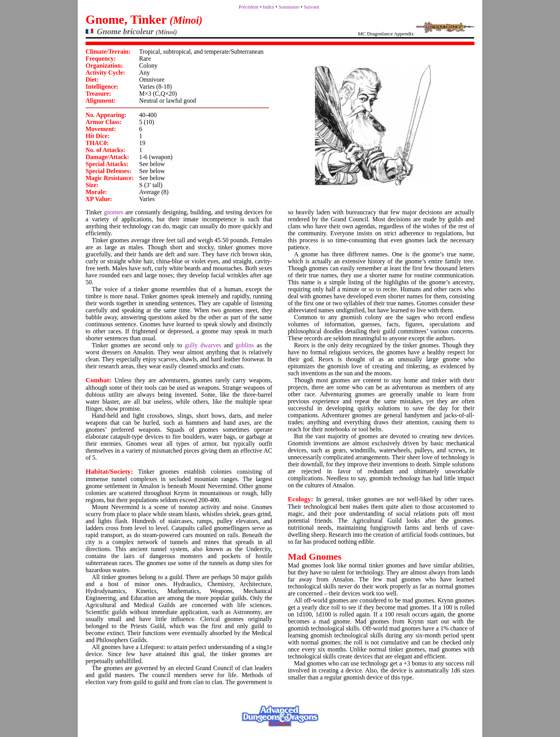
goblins (245, 345)
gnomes (114, 212)
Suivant (311, 7)
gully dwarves (203, 345)
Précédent (248, 7)
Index (269, 7)
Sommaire (289, 7)
